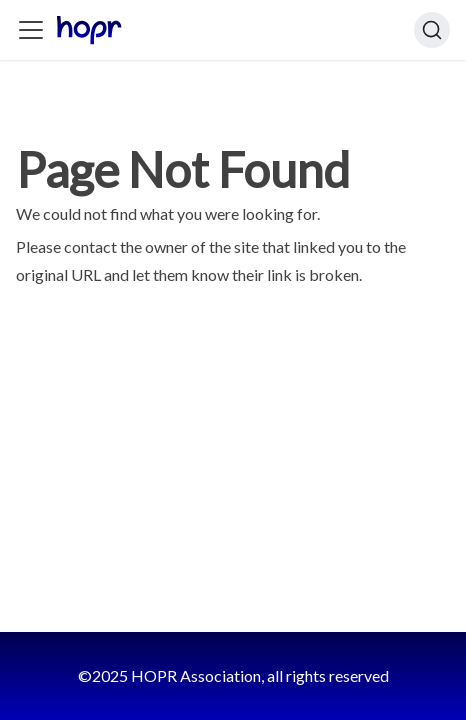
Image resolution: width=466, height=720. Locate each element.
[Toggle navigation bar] (31, 30)
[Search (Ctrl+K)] (432, 30)
